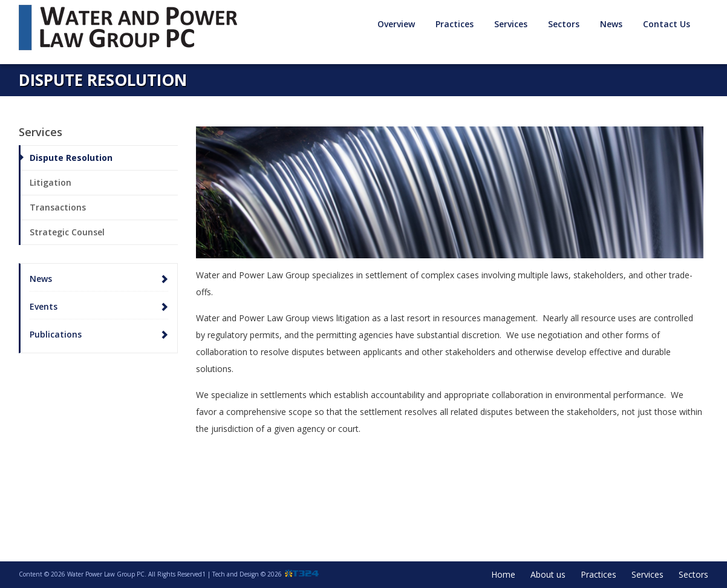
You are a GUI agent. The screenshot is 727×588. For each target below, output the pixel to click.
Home (503, 574)
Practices (455, 24)
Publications (56, 334)
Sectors (564, 24)
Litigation (51, 182)
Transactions (58, 207)
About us (548, 574)
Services (511, 24)
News (611, 24)
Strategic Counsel (67, 232)
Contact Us (667, 24)
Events (44, 306)
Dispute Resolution (71, 158)
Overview (396, 24)
